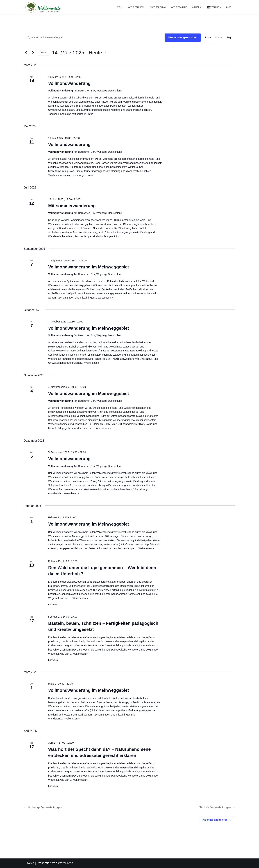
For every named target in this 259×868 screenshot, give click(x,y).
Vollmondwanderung (69, 83)
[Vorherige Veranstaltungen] (26, 53)
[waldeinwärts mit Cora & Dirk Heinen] (43, 7)
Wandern (197, 7)
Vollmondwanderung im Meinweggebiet (89, 267)
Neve (31, 863)
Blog (229, 7)
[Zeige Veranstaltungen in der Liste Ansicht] (208, 38)
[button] (122, 7)
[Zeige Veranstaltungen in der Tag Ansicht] (229, 38)
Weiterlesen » (105, 298)
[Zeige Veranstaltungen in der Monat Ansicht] (219, 38)
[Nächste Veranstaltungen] (33, 53)
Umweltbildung (157, 7)
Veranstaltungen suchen (183, 37)
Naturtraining (179, 7)
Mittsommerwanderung (72, 206)
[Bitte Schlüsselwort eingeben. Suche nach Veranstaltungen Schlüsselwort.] (94, 38)
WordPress (66, 863)
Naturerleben (136, 7)
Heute (44, 53)
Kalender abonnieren (215, 820)
